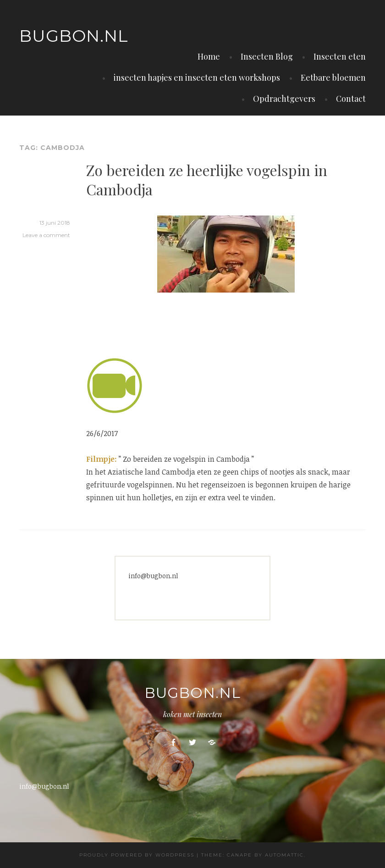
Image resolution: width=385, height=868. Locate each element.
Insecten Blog (267, 56)
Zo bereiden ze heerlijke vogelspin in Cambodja (207, 180)
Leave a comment (46, 235)
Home (209, 56)
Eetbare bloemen (333, 77)
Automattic (284, 855)
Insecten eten (340, 56)
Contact (351, 99)
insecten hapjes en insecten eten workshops (197, 77)
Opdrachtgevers (284, 99)
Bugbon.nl (74, 36)
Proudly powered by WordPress (137, 855)
